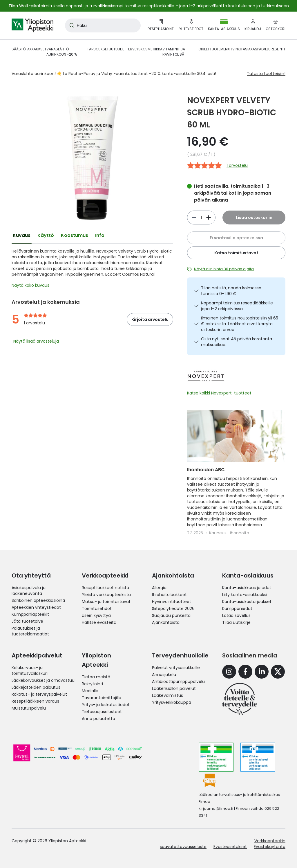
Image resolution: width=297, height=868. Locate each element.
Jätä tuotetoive (27, 621)
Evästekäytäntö (270, 847)
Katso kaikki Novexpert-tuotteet (219, 393)
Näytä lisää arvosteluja (36, 341)
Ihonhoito (240, 533)
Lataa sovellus (236, 615)
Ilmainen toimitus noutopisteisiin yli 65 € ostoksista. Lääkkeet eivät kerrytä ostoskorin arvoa (240, 324)
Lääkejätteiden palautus (36, 687)
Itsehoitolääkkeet (169, 595)
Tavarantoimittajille (102, 698)
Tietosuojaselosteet (102, 712)
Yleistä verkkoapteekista (106, 595)
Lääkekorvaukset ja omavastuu (43, 680)
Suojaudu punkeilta (171, 615)
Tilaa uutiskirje (236, 622)
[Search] (71, 25)
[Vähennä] (209, 218)
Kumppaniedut (237, 608)
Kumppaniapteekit (30, 614)
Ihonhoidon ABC (206, 470)
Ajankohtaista (166, 622)
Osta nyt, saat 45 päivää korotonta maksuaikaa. (237, 342)
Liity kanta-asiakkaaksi (245, 595)
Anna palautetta (98, 719)
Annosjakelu (164, 675)
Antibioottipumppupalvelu (178, 681)
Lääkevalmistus (167, 695)
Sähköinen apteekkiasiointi (38, 600)
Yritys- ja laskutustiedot (106, 705)
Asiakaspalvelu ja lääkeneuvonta (29, 591)
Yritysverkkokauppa (172, 702)
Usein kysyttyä (96, 615)
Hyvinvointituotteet (172, 602)
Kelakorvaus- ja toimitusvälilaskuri (30, 670)
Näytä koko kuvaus (30, 285)
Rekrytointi (92, 684)
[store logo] (32, 25)
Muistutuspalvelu (29, 708)
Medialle (90, 691)
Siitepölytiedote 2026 (173, 608)
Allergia (159, 588)
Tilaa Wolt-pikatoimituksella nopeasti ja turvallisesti (60, 6)
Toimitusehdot (97, 608)
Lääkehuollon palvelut (174, 688)
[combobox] (103, 25)
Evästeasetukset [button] (230, 847)
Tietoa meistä (96, 677)
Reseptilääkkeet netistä (105, 588)
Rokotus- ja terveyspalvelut (39, 694)
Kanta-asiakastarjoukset (247, 602)
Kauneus (218, 533)
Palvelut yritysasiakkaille (176, 668)
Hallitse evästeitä (99, 622)
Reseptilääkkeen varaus (35, 701)
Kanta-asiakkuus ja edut (247, 588)
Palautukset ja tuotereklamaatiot (30, 631)
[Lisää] (194, 218)
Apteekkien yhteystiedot (36, 607)
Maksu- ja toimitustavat (106, 602)
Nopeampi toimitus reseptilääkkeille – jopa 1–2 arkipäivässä (239, 306)
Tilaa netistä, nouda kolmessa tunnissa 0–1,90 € (231, 291)
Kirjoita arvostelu (150, 319)
